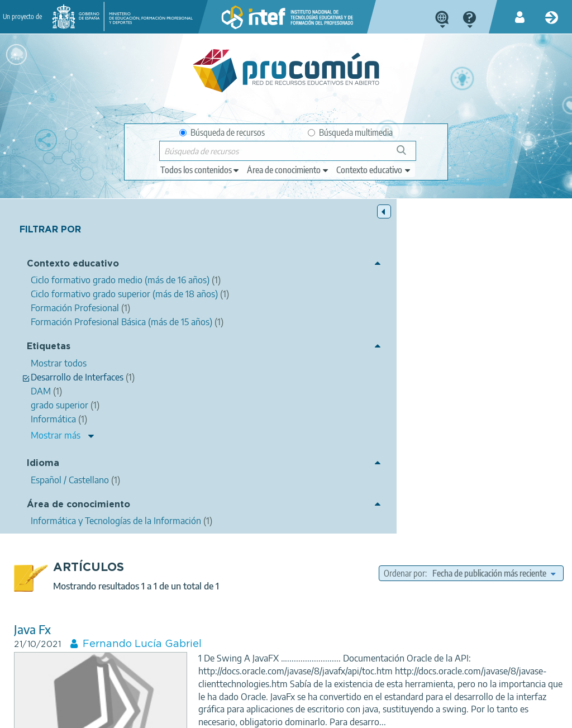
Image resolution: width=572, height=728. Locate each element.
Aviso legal (76, 715)
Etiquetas (49, 417)
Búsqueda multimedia (350, 132)
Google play (322, 670)
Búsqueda (407, 154)
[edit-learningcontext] (374, 170)
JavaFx (369, 460)
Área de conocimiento (59, 588)
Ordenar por (424, 234)
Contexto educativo (50, 271)
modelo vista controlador (383, 487)
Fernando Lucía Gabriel (285, 319)
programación (521, 460)
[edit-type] (200, 170)
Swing (401, 460)
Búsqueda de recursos (222, 132)
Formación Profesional (466, 531)
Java (430, 460)
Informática (467, 460)
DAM (455, 474)
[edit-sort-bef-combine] (468, 248)
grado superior (410, 474)
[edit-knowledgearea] (288, 170)
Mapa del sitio (360, 715)
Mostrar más (56, 513)
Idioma (43, 542)
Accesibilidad (298, 715)
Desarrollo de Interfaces (515, 474)
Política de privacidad (146, 715)
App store (226, 670)
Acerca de (25, 715)
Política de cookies (229, 715)
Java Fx (175, 304)
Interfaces (358, 474)
